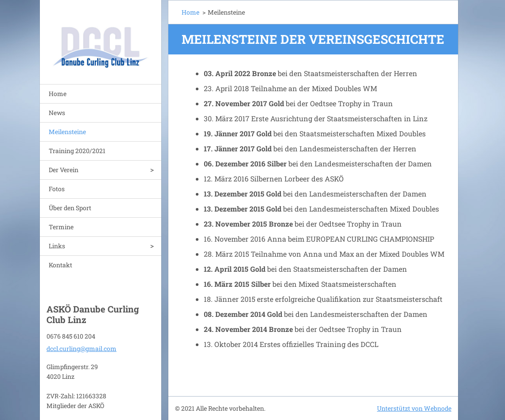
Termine (61, 227)
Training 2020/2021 (77, 151)
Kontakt (60, 265)
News (57, 113)
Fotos (57, 189)
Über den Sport (70, 208)
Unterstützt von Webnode (414, 408)
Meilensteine (67, 132)
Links (57, 246)
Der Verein (64, 170)
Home (58, 94)
